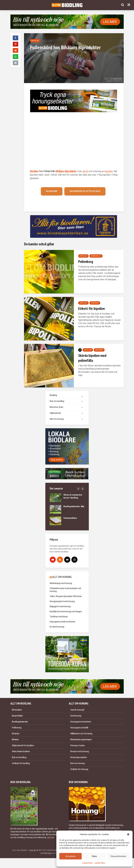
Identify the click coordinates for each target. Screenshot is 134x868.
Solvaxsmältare (70, 518)
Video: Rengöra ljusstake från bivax (66, 596)
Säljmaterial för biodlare (23, 745)
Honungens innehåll (79, 728)
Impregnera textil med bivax (62, 622)
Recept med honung (80, 751)
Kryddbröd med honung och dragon (66, 612)
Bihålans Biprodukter (66, 171)
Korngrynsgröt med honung (62, 601)
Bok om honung (77, 763)
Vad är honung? (77, 710)
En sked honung (57, 627)
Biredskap (95, 303)
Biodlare (34, 171)
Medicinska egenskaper (81, 740)
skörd (85, 171)
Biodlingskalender (20, 722)
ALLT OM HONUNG (62, 577)
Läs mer (51, 837)
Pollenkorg (86, 261)
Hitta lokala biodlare (21, 751)
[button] (128, 834)
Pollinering (17, 728)
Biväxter (16, 734)
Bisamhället (96, 256)
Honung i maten (78, 745)
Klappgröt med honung (60, 606)
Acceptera (71, 856)
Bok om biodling (57, 401)
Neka (94, 856)
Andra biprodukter (79, 757)
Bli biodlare (52, 191)
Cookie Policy (88, 863)
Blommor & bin (56, 407)
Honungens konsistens (81, 722)
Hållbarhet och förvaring (81, 734)
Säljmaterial (55, 413)
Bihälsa (15, 740)
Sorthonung (76, 716)
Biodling (53, 395)
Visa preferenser (118, 856)
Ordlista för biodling (21, 763)
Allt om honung (57, 419)
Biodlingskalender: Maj (74, 506)
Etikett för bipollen (91, 308)
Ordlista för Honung (79, 769)
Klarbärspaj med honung (61, 583)
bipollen (109, 171)
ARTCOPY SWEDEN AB (48, 850)
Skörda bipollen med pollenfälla (92, 358)
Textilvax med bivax (59, 617)
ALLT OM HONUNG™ (20, 850)
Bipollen (35, 41)
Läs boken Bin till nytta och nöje (85, 191)
